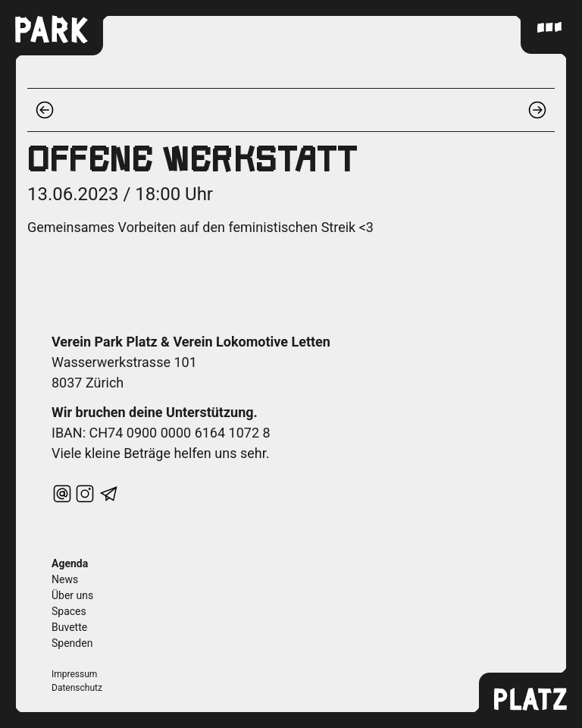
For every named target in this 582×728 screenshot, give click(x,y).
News (65, 579)
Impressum (74, 674)
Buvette (69, 627)
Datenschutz (77, 688)
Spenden (72, 643)
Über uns (72, 595)
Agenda (70, 563)
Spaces (69, 611)
